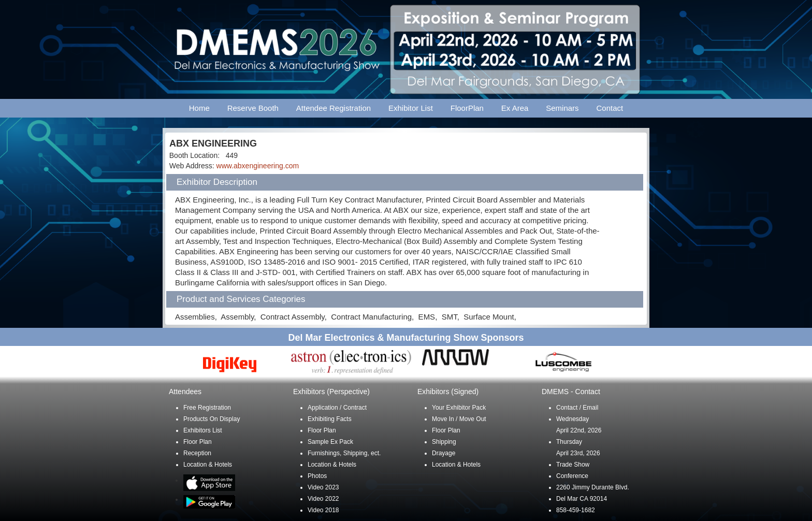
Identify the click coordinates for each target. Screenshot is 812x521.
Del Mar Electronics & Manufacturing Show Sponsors (406, 338)
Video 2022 (323, 499)
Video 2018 (323, 510)
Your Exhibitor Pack (459, 408)
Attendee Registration (334, 108)
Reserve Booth (253, 108)
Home (199, 108)
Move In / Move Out (459, 419)
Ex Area (515, 108)
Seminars (562, 108)
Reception (197, 453)
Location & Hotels (208, 465)
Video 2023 (323, 487)
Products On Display (212, 419)
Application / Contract (337, 408)
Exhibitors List (203, 430)
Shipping (444, 442)
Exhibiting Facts (330, 419)
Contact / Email (577, 408)
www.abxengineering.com (258, 166)
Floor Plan (198, 442)
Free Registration (207, 408)
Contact (610, 108)
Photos (317, 476)
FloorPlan (467, 108)
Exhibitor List (411, 108)
